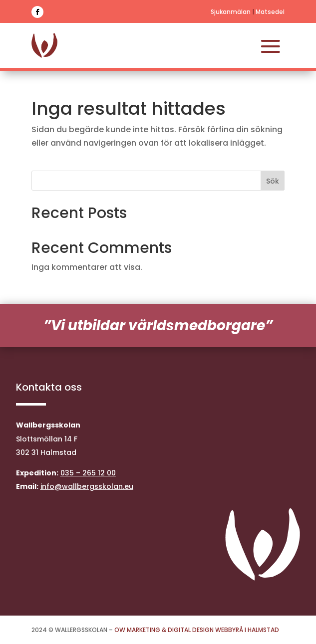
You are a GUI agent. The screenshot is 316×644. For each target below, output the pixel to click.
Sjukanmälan (231, 12)
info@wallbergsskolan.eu (87, 486)
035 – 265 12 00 (88, 473)
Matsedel (270, 12)
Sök (273, 181)
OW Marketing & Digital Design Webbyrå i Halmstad (197, 630)
